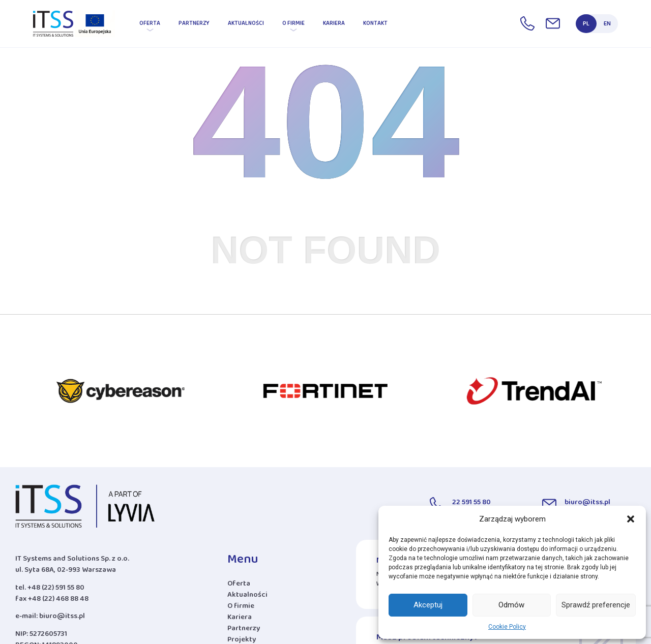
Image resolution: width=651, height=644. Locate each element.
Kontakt (375, 25)
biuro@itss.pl (62, 618)
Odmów (511, 605)
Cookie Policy (507, 627)
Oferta (150, 25)
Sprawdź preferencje (596, 605)
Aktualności (246, 25)
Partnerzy (194, 25)
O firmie (293, 25)
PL (586, 25)
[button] (631, 519)
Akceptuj (428, 605)
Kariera (334, 25)
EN (607, 25)
